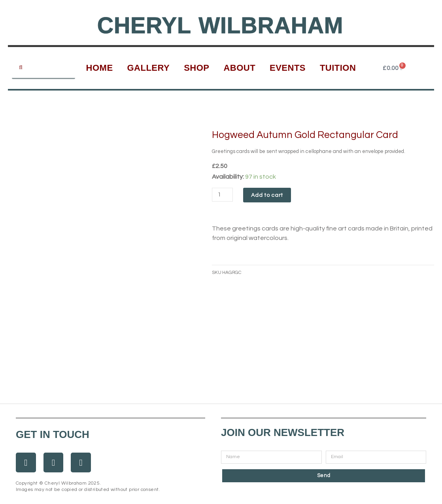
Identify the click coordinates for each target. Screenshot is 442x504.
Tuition (338, 68)
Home (100, 68)
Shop (196, 68)
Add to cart (269, 195)
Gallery (148, 68)
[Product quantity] (223, 195)
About (239, 68)
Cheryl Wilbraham (220, 25)
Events (288, 68)
